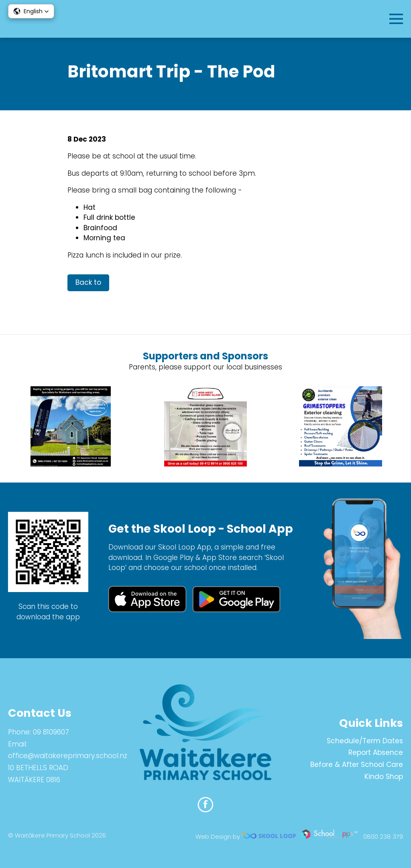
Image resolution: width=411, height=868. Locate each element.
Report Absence (376, 752)
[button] (31, 11)
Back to (88, 282)
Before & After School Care (357, 765)
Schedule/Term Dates (365, 741)
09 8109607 (51, 732)
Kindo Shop (384, 777)
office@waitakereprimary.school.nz (68, 756)
